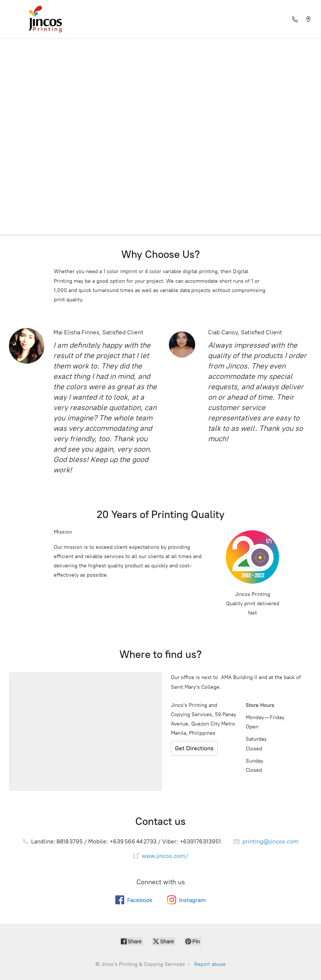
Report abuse (210, 964)
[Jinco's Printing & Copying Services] (45, 19)
